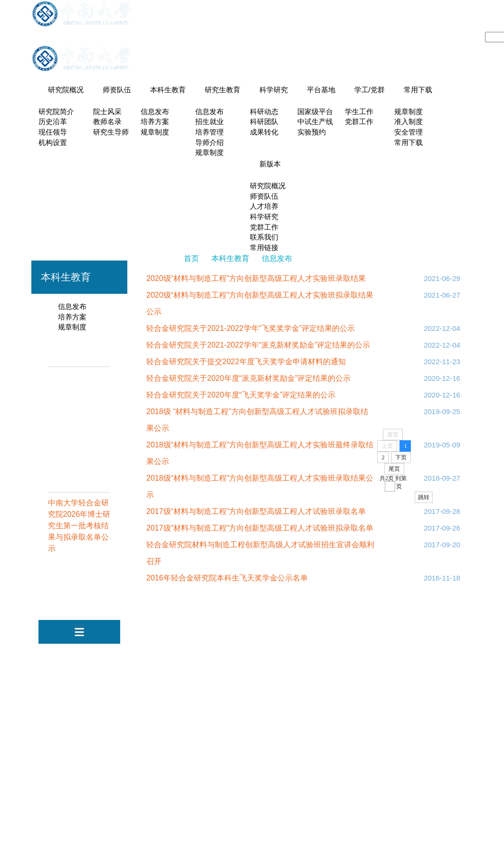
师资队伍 (117, 90)
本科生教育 (168, 90)
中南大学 (193, 655)
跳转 (424, 500)
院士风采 (107, 112)
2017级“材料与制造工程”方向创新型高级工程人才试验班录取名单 (256, 514)
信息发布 (155, 112)
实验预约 (312, 133)
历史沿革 (53, 122)
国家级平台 (315, 112)
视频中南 (292, 655)
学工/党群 (370, 90)
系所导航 (395, 19)
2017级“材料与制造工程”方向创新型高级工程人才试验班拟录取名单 (260, 530)
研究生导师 (111, 133)
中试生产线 (315, 122)
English (462, 19)
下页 (401, 460)
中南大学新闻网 (242, 655)
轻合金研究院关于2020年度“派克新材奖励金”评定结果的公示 (248, 381)
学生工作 (359, 112)
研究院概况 (66, 90)
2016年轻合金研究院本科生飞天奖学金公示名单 (227, 580)
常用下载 (418, 90)
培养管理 (209, 133)
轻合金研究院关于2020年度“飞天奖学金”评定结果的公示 (241, 397)
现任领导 (53, 133)
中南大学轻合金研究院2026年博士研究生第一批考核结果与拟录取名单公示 (79, 528)
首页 (191, 261)
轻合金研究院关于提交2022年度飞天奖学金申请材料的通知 (246, 364)
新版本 (270, 165)
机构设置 (53, 143)
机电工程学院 (338, 655)
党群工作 (359, 122)
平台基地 (321, 90)
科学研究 (274, 90)
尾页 (394, 471)
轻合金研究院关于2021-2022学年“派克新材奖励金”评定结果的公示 (258, 347)
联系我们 (264, 240)
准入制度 (409, 122)
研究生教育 (223, 90)
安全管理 (409, 133)
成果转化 (264, 133)
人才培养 (264, 208)
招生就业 (209, 122)
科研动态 (264, 112)
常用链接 (264, 250)
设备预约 (430, 19)
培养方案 (155, 122)
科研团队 (264, 122)
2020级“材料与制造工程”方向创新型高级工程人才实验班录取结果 (256, 281)
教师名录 (107, 122)
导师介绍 (209, 143)
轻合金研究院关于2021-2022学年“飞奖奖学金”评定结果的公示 (251, 331)
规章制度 (155, 133)
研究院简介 (56, 112)
